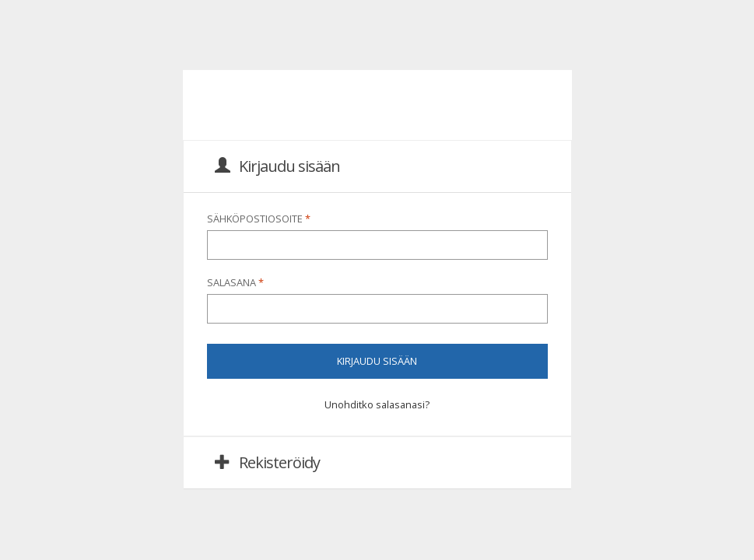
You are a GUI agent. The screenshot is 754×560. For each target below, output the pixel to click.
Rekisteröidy (267, 462)
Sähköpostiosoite (259, 219)
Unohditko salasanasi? (377, 404)
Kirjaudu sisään (277, 166)
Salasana (236, 282)
